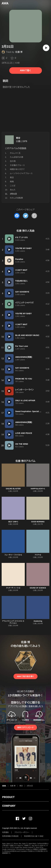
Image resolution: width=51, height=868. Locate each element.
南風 (12, 182)
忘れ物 (13, 161)
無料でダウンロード (25, 727)
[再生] (46, 48)
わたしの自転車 (16, 198)
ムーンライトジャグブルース (21, 173)
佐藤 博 (19, 52)
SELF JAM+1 (13, 522)
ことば (13, 186)
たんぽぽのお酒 (16, 157)
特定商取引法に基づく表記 (34, 836)
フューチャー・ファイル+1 (13, 555)
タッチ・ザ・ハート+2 (13, 588)
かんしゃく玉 (15, 153)
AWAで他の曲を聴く (25, 676)
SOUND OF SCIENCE (38, 588)
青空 (18, 138)
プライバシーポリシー (22, 832)
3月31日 (30, 786)
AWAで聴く (25, 70)
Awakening (38, 621)
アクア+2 (38, 555)
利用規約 (5, 832)
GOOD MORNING (38, 522)
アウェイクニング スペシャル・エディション (13, 622)
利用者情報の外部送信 (10, 836)
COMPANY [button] (9, 806)
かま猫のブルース (17, 165)
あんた (13, 190)
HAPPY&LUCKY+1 (38, 489)
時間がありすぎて (17, 169)
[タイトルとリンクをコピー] (34, 216)
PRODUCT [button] (8, 797)
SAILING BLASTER (13, 489)
